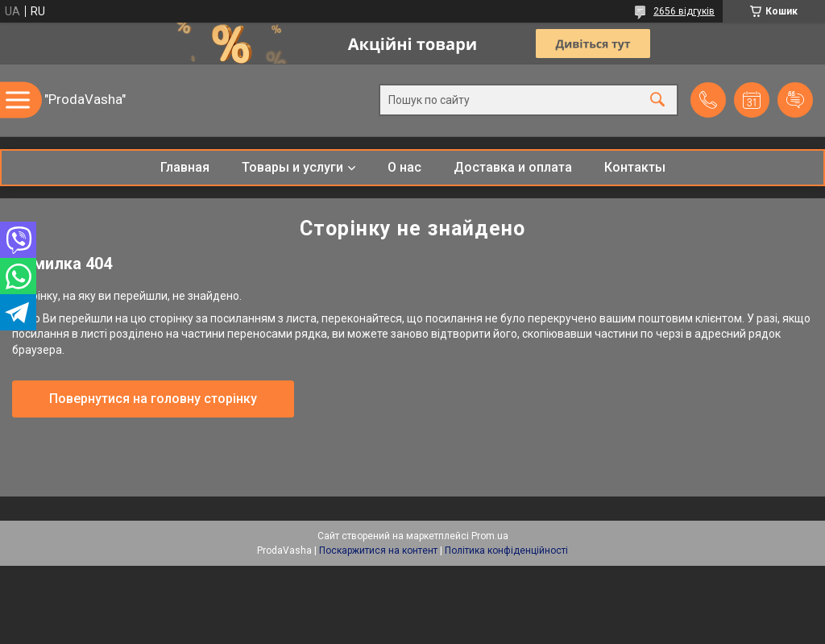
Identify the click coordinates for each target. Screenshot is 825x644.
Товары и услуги (292, 167)
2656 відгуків (684, 11)
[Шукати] (657, 100)
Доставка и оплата (513, 167)
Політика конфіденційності (506, 551)
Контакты (635, 167)
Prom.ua (490, 536)
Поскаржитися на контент (378, 551)
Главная (185, 167)
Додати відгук (795, 100)
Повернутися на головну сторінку (153, 399)
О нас (404, 167)
